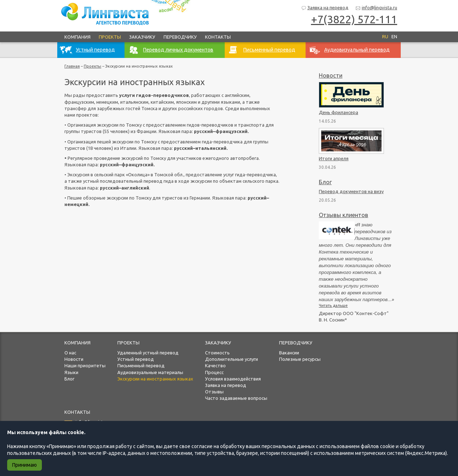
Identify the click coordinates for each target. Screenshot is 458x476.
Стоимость (217, 353)
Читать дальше (333, 305)
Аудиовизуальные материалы (150, 372)
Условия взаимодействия (233, 379)
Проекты (110, 37)
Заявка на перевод (325, 8)
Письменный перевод (141, 365)
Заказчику (142, 37)
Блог (325, 182)
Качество (215, 365)
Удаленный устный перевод (148, 353)
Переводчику (180, 37)
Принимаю (25, 465)
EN (394, 36)
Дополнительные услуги (232, 359)
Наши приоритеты (85, 365)
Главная (72, 66)
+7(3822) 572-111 (354, 19)
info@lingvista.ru (376, 8)
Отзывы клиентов (343, 215)
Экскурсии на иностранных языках (155, 379)
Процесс (214, 372)
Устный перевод (136, 359)
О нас (70, 353)
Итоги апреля (334, 158)
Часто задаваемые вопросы (236, 398)
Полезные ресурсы (300, 359)
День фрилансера (338, 112)
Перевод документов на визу (351, 191)
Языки (71, 372)
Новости (331, 75)
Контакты (218, 37)
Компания (77, 37)
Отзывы (214, 392)
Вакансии (289, 353)
